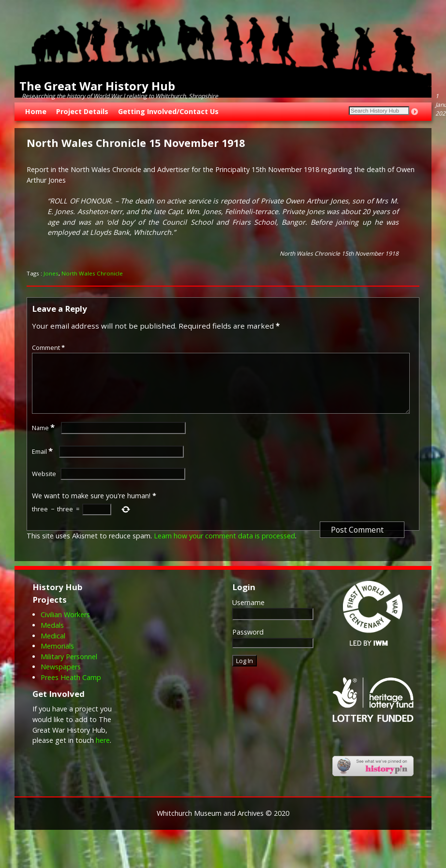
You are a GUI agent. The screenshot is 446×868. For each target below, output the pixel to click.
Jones (51, 273)
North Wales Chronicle (92, 273)
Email (43, 463)
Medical (53, 647)
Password (248, 644)
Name (44, 439)
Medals (52, 637)
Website (44, 485)
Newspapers (61, 678)
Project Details (82, 111)
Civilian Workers (65, 626)
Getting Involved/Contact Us (168, 111)
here (103, 752)
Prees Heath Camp (71, 689)
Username (248, 614)
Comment (49, 347)
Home (36, 111)
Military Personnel (69, 668)
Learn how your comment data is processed (224, 547)
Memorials (57, 658)
